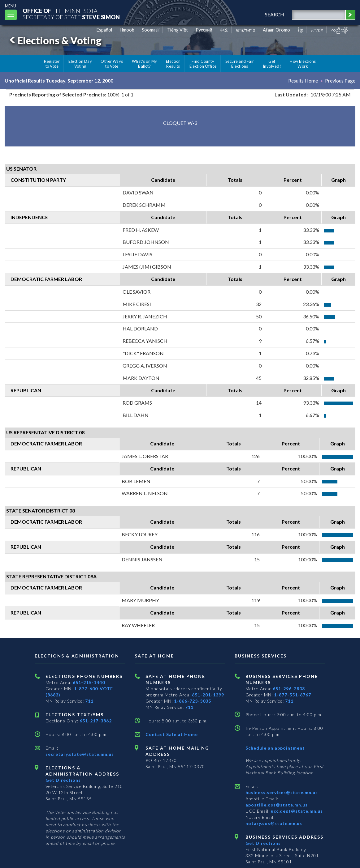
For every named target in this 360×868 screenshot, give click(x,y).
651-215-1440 (89, 682)
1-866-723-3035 (193, 701)
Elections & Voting (54, 40)
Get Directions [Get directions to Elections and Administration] (63, 780)
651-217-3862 (96, 721)
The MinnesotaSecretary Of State (71, 14)
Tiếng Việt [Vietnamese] (178, 30)
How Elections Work (303, 64)
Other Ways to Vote (112, 64)
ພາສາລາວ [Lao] (246, 30)
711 (89, 701)
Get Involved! (272, 64)
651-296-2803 (289, 689)
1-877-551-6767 (293, 695)
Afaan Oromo (276, 30)
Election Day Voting (80, 64)
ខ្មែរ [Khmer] (301, 30)
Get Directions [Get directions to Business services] (263, 843)
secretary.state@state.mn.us (80, 754)
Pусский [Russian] (204, 30)
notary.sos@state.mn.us (274, 823)
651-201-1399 (208, 695)
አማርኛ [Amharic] (317, 30)
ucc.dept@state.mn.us (296, 811)
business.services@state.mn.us (282, 792)
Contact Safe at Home (172, 734)
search (275, 14)
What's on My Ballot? (145, 64)
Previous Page (340, 81)
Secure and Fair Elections (240, 64)
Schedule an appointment (275, 748)
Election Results (173, 64)
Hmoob (127, 30)
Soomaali (151, 30)
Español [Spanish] (104, 30)
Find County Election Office (203, 64)
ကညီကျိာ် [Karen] (340, 30)
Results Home (303, 81)
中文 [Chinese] (224, 30)
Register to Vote (52, 64)
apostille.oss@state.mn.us (277, 805)
